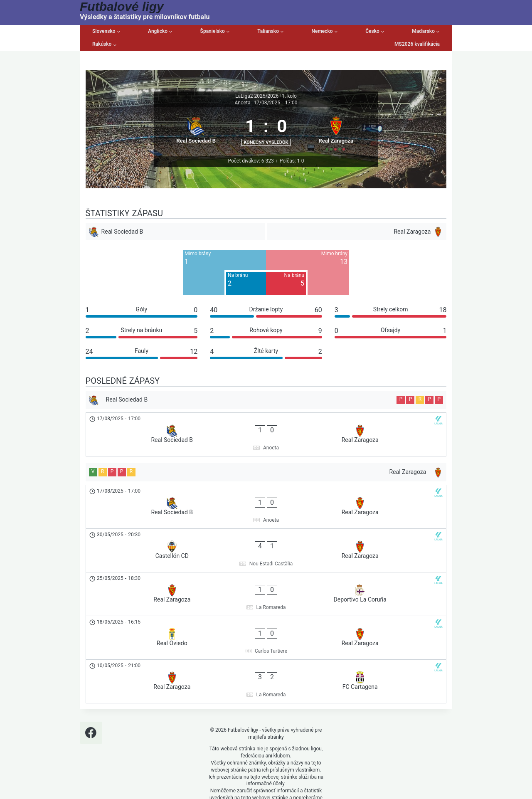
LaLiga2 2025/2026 (257, 96)
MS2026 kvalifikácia (417, 44)
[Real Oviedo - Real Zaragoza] (266, 590)
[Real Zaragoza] (337, 141)
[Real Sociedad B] (195, 141)
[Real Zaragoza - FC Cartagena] (266, 618)
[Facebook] (91, 661)
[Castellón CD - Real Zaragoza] (266, 534)
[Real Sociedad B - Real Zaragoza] (266, 447)
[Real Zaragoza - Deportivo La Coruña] (266, 562)
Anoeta (242, 103)
